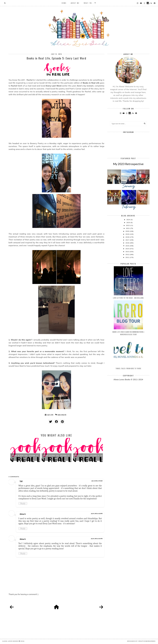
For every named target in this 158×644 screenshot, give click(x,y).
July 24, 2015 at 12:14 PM (97, 539)
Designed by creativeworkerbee (141, 641)
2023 (128, 222)
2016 (128, 243)
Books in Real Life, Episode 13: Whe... (25, 457)
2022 (128, 225)
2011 (128, 257)
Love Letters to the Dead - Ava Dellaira (128, 298)
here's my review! (85, 86)
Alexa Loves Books (10, 641)
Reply (23, 503)
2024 (128, 220)
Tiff (21, 481)
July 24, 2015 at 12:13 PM (97, 514)
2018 (128, 237)
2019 (128, 234)
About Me (75, 3)
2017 (128, 240)
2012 (128, 254)
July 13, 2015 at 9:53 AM (97, 481)
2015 (128, 246)
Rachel (30, 80)
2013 (128, 252)
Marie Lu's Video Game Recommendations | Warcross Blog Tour (128, 333)
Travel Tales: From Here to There (128, 368)
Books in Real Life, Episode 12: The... (57, 457)
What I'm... (89, 3)
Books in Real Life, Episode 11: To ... (88, 457)
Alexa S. (23, 514)
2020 (128, 231)
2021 (128, 228)
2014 (128, 249)
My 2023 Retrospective (128, 164)
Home (64, 3)
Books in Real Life (62, 415)
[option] (25, 450)
